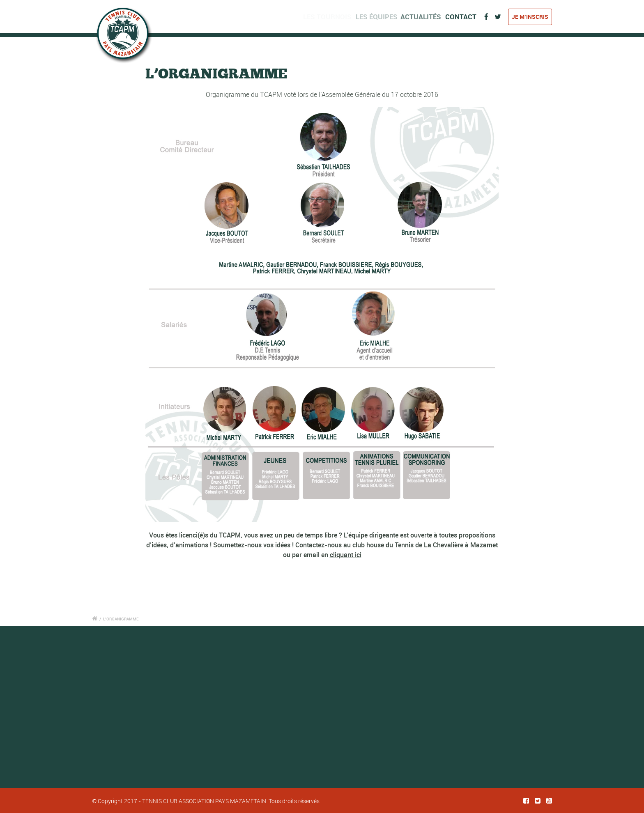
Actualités (424, 17)
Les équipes (379, 17)
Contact (462, 17)
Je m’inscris (530, 17)
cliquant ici (346, 555)
